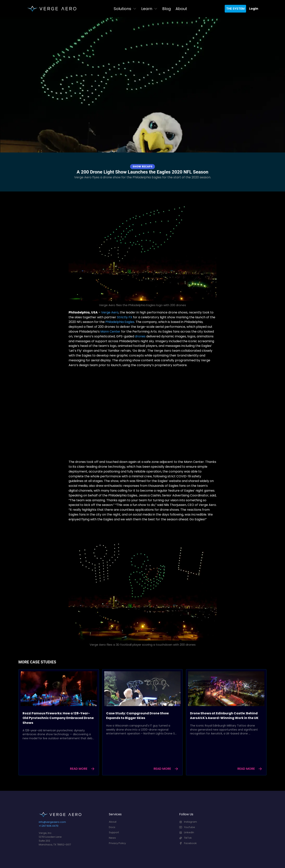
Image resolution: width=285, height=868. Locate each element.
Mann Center (110, 332)
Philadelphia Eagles (120, 322)
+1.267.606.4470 (49, 826)
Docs (112, 827)
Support (114, 832)
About (181, 9)
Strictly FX (125, 317)
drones (140, 336)
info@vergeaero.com (52, 822)
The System (235, 9)
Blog (167, 9)
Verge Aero (110, 312)
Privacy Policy (117, 843)
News (112, 838)
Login (254, 9)
